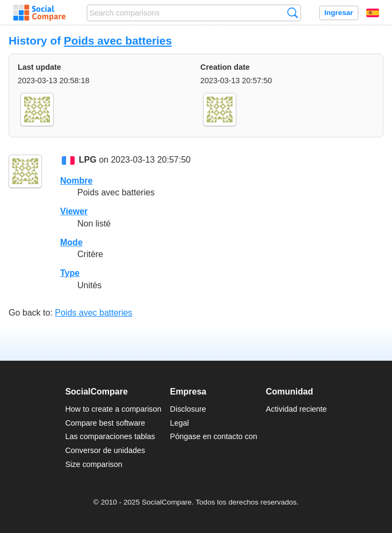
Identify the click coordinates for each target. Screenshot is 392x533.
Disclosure (188, 409)
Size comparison (93, 464)
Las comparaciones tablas (110, 436)
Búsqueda (292, 13)
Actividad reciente (296, 409)
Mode (71, 242)
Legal (180, 423)
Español (373, 13)
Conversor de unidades (105, 450)
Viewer (74, 211)
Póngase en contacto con (214, 436)
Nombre (76, 181)
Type (70, 273)
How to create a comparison (113, 409)
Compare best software (105, 423)
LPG (88, 160)
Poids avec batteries (118, 41)
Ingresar (339, 13)
